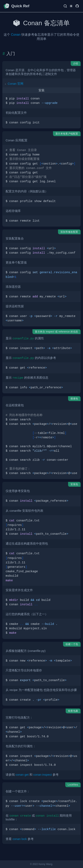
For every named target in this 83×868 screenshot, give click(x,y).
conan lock (20, 839)
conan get (22, 775)
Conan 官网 (16, 84)
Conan (16, 35)
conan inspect (42, 775)
